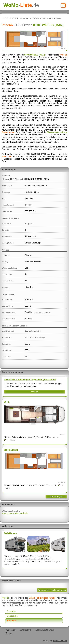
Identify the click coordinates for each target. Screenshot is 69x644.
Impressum (10, 630)
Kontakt (9, 633)
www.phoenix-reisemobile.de (15, 513)
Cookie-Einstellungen (45, 630)
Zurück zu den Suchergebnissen (52, 590)
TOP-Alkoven (35, 18)
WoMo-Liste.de (60, 641)
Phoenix (25, 18)
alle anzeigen (56, 497)
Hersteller (16, 18)
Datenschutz (25, 630)
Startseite (6, 18)
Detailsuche (12, 616)
